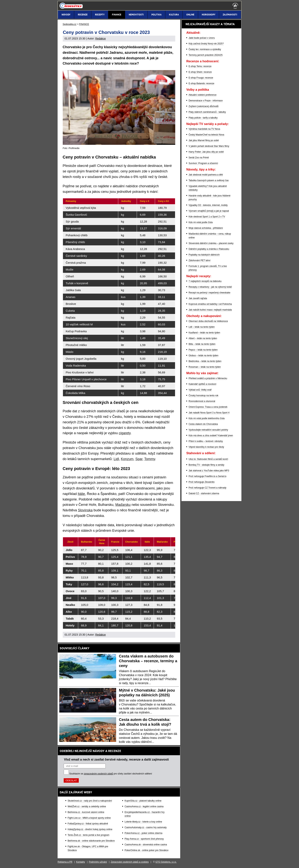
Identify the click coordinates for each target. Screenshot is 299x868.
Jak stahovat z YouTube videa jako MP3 (209, 471)
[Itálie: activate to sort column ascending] (147, 542)
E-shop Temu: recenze (200, 66)
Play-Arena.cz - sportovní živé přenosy (144, 839)
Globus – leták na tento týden (203, 356)
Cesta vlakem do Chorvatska (203, 424)
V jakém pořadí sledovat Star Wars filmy (209, 146)
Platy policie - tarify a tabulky (203, 118)
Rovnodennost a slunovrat (202, 401)
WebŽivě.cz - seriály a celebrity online (87, 806)
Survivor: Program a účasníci (203, 163)
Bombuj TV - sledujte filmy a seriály (206, 465)
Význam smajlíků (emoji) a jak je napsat (209, 211)
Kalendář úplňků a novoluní (202, 384)
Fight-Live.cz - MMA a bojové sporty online (89, 818)
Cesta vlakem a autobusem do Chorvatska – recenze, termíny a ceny (148, 661)
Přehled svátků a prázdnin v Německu (208, 378)
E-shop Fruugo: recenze (201, 78)
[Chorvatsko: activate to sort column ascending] (132, 542)
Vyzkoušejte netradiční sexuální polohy (208, 430)
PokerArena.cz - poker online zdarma (143, 833)
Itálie (81, 494)
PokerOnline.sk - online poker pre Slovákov (146, 850)
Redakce (100, 38)
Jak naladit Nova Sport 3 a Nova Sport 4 (209, 413)
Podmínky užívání (98, 862)
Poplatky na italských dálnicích (204, 255)
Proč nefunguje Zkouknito (202, 482)
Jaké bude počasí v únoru (202, 38)
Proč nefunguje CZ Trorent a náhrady (207, 488)
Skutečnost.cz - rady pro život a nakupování (90, 801)
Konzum (127, 459)
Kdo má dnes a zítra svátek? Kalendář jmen (211, 436)
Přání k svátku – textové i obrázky (206, 441)
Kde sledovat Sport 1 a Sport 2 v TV (207, 217)
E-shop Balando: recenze (201, 83)
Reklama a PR (65, 862)
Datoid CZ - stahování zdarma (204, 493)
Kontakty (81, 862)
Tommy (150, 459)
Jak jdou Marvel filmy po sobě (204, 140)
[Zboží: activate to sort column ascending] (70, 542)
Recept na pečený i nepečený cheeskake (209, 293)
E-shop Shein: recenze (200, 72)
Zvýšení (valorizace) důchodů (204, 106)
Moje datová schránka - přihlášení (206, 228)
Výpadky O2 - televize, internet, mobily (208, 205)
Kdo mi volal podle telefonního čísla (207, 418)
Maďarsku (123, 505)
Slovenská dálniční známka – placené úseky (211, 243)
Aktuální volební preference (203, 95)
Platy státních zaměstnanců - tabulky (207, 112)
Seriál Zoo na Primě (199, 158)
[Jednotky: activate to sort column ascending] (128, 201)
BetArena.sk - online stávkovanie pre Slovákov (91, 841)
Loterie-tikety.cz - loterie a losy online (143, 822)
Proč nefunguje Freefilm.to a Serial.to (207, 476)
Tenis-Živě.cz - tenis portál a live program (89, 835)
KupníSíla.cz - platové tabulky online (143, 801)
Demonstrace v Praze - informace (206, 101)
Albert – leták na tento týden (203, 338)
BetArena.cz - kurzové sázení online (86, 812)
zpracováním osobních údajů (98, 774)
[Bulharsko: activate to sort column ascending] (87, 542)
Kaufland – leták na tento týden (204, 333)
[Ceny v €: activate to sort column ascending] (146, 201)
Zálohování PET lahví (200, 260)
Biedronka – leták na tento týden (205, 361)
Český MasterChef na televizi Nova (206, 135)
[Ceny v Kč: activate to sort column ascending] (165, 201)
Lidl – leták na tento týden (202, 327)
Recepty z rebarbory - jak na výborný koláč (210, 287)
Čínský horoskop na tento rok (203, 396)
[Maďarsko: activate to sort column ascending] (162, 542)
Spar (139, 459)
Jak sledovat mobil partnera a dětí (206, 175)
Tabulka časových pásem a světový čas (209, 180)
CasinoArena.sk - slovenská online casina (146, 845)
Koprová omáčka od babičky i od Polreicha (210, 304)
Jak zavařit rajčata (198, 298)
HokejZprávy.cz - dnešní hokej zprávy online (90, 829)
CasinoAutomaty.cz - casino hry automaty (146, 827)
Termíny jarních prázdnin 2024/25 (206, 55)
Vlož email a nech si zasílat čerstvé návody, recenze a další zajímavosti (117, 759)
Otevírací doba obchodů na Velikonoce (208, 321)
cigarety (125, 433)
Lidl (116, 459)
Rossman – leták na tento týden (205, 367)
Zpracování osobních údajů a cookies (130, 862)
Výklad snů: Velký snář (200, 390)
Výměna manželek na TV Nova (204, 129)
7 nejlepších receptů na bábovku (205, 281)
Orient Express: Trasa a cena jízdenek (208, 407)
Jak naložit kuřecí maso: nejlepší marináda (210, 310)
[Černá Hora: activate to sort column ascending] (102, 542)
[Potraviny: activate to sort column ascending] (90, 201)
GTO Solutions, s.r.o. (166, 862)
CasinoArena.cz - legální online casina (144, 806)
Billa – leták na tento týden (202, 344)
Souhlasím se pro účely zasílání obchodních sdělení (111, 774)
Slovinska (85, 510)
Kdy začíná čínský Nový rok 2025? (206, 44)
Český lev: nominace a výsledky (205, 49)
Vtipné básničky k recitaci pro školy (206, 447)
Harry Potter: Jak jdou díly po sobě (206, 152)
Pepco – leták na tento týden (203, 350)
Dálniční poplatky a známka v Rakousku (209, 249)
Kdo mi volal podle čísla (201, 222)
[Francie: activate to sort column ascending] (115, 542)
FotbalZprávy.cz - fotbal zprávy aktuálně (88, 824)
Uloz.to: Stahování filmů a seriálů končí (208, 459)
